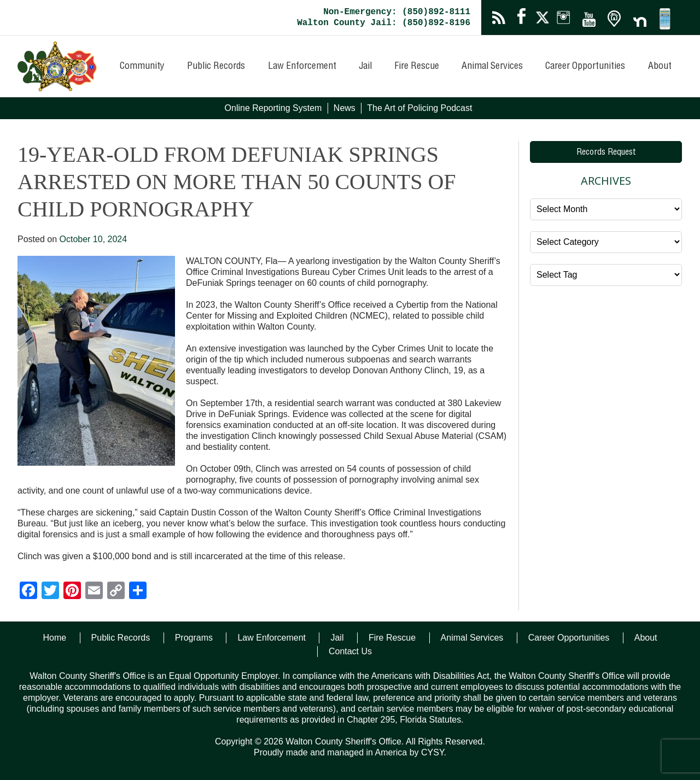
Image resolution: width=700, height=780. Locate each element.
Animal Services (492, 67)
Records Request (606, 153)
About (660, 67)
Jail (365, 67)
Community (142, 67)
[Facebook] (28, 592)
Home (54, 638)
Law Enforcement (302, 67)
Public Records (216, 67)
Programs (194, 638)
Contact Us (350, 651)
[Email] (94, 592)
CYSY (433, 752)
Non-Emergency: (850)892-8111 (397, 12)
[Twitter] (50, 592)
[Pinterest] (72, 592)
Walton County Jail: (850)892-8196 (384, 23)
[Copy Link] (116, 592)
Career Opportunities (585, 67)
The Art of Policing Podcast (419, 108)
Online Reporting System (273, 108)
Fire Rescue (417, 67)
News (345, 108)
